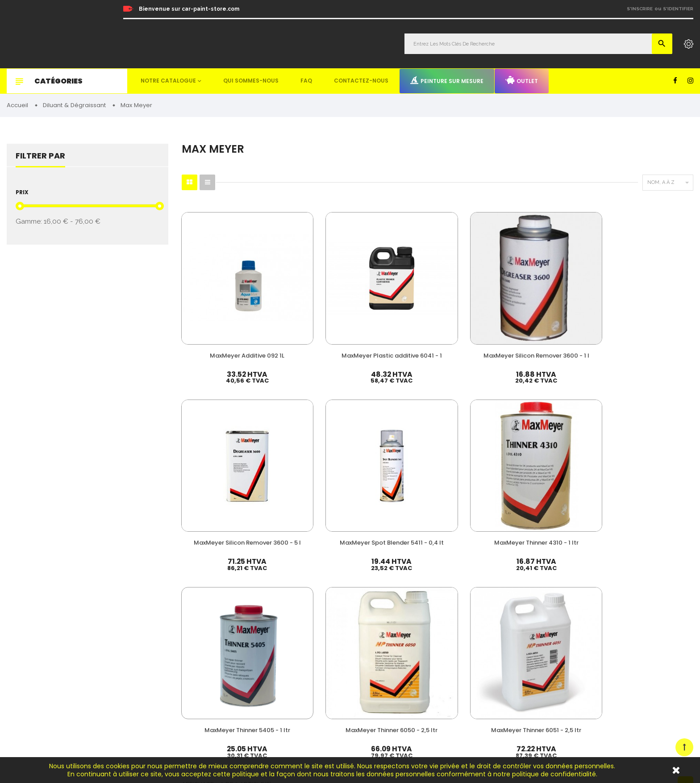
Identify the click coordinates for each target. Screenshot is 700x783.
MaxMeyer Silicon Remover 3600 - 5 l (481, 302)
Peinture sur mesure (447, 80)
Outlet (522, 80)
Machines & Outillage (424, 675)
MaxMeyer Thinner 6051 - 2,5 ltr (394, 433)
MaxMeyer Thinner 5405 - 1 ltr (219, 433)
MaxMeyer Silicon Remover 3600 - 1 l (394, 302)
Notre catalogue (168, 81)
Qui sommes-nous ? (578, 630)
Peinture (407, 593)
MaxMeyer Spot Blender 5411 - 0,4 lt (569, 302)
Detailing (408, 702)
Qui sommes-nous (251, 81)
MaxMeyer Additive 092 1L (219, 302)
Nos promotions (572, 618)
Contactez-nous (361, 81)
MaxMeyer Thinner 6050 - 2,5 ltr (306, 433)
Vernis (404, 607)
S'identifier (678, 9)
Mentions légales (574, 678)
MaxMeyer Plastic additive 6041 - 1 (306, 302)
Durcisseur (410, 620)
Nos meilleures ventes (581, 606)
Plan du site (567, 703)
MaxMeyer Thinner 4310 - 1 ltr (656, 302)
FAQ (306, 81)
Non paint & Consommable (431, 661)
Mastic (404, 689)
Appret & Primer (417, 648)
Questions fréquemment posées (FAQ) (602, 642)
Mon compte (568, 593)
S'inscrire (640, 9)
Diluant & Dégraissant (425, 634)
